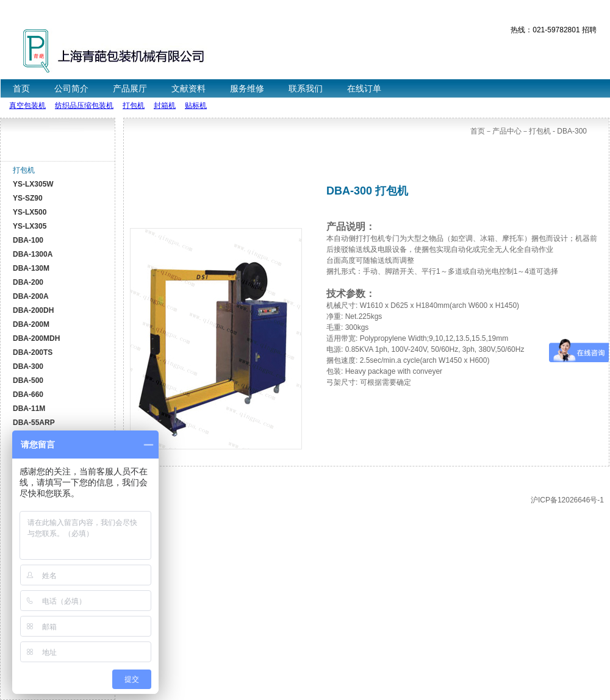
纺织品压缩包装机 (84, 105)
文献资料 (188, 88)
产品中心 (507, 131)
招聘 (589, 30)
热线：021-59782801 (545, 30)
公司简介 (71, 88)
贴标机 (196, 105)
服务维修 (247, 88)
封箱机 (165, 105)
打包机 (134, 105)
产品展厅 (130, 88)
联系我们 (306, 88)
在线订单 (364, 88)
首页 (21, 88)
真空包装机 (27, 105)
